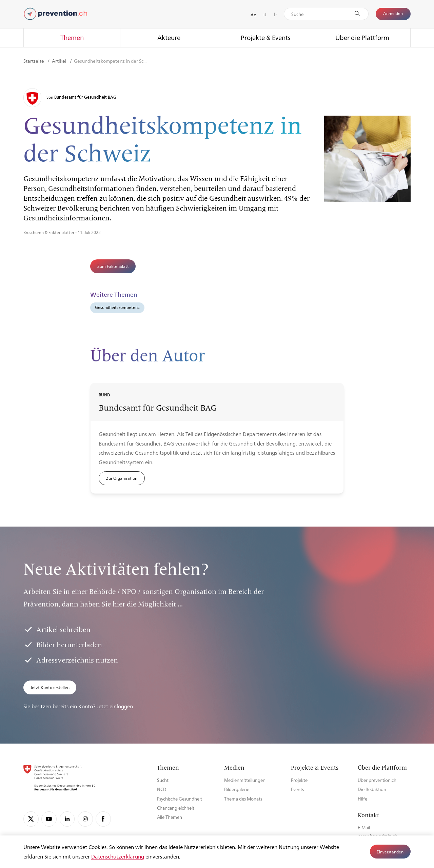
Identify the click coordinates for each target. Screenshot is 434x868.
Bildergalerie (237, 789)
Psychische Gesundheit (180, 799)
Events (297, 789)
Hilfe (362, 799)
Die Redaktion (372, 789)
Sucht (163, 780)
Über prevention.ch (377, 780)
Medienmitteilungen (245, 780)
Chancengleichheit (176, 808)
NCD (162, 789)
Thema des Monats (243, 799)
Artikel (60, 61)
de (253, 14)
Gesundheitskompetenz (117, 307)
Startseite (34, 61)
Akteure (169, 37)
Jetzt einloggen (115, 706)
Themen (72, 37)
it (265, 14)
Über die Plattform (362, 37)
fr (275, 14)
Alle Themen (170, 817)
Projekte (299, 780)
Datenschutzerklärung (118, 856)
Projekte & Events (266, 37)
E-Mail (364, 827)
